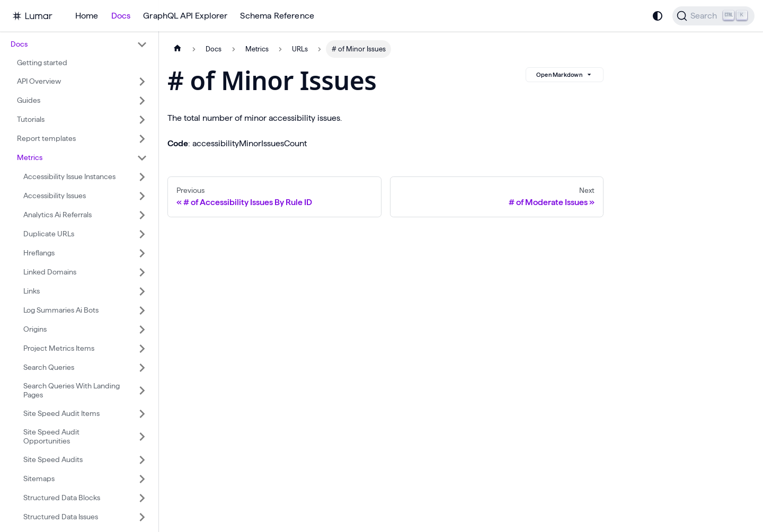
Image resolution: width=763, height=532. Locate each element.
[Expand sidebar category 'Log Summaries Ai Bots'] (142, 311)
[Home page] (178, 49)
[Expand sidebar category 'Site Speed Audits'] (142, 460)
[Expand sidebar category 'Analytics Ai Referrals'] (142, 215)
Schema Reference (277, 16)
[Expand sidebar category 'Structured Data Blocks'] (142, 498)
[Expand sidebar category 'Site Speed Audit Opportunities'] (142, 437)
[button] (79, 45)
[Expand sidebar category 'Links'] (142, 291)
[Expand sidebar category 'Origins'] (142, 330)
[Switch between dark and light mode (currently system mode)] (658, 16)
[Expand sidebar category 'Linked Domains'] (142, 272)
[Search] (713, 16)
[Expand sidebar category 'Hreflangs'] (142, 253)
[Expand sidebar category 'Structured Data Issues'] (142, 517)
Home (87, 16)
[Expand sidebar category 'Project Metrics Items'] (142, 349)
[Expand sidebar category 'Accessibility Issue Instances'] (142, 177)
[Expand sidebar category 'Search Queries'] (142, 368)
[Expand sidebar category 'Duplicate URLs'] (142, 234)
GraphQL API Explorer (185, 16)
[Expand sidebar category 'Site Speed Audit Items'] (142, 414)
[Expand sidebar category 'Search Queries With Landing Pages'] (142, 391)
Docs (121, 16)
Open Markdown (565, 75)
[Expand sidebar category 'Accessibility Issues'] (142, 196)
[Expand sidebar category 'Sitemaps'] (142, 479)
